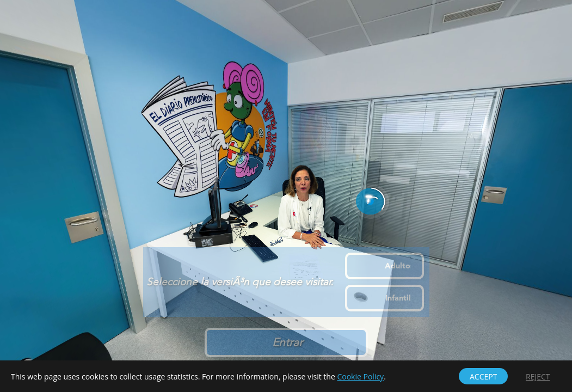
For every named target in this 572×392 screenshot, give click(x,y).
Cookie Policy (360, 376)
